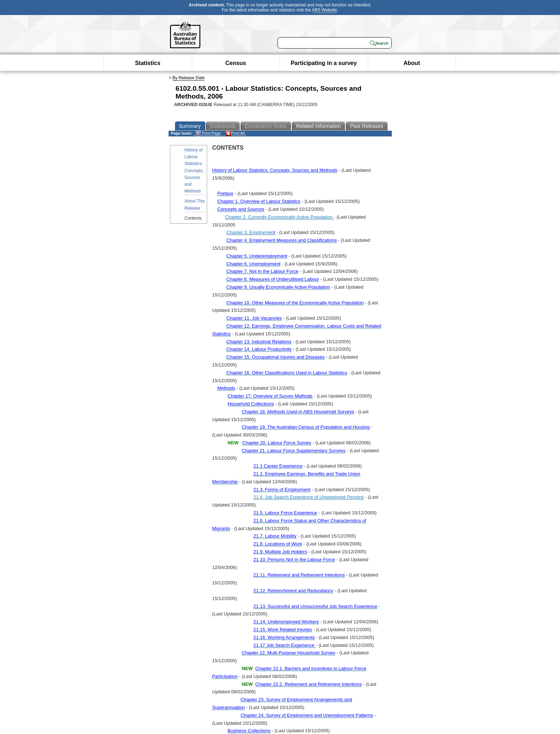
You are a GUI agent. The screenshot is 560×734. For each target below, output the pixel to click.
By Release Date (189, 78)
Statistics (148, 63)
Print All (235, 133)
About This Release (195, 204)
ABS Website (324, 10)
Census (236, 63)
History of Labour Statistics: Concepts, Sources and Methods (194, 171)
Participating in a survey (324, 63)
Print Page (208, 133)
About (412, 63)
